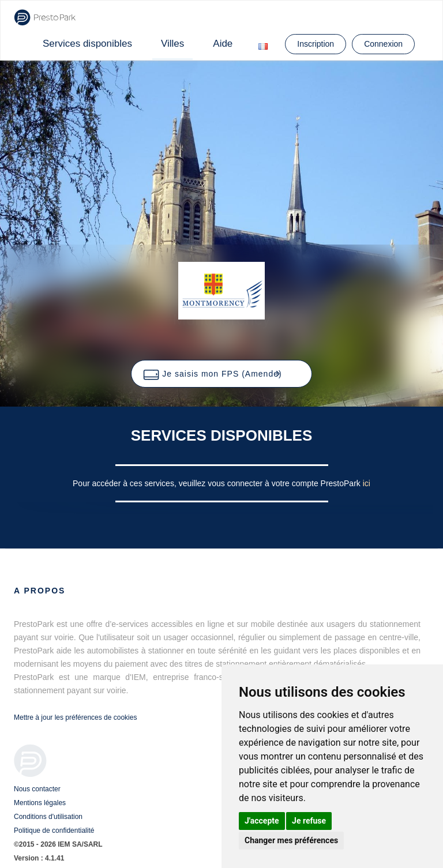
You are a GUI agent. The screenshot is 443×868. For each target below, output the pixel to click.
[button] (221, 374)
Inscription (316, 44)
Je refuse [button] (309, 821)
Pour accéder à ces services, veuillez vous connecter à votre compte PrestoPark (218, 483)
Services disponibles (87, 44)
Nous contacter (37, 789)
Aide (223, 44)
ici (367, 483)
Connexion (383, 44)
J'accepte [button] (262, 821)
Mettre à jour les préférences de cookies (75, 717)
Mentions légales (40, 803)
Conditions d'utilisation (48, 817)
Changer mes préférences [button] (291, 840)
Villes (172, 44)
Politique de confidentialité (54, 831)
